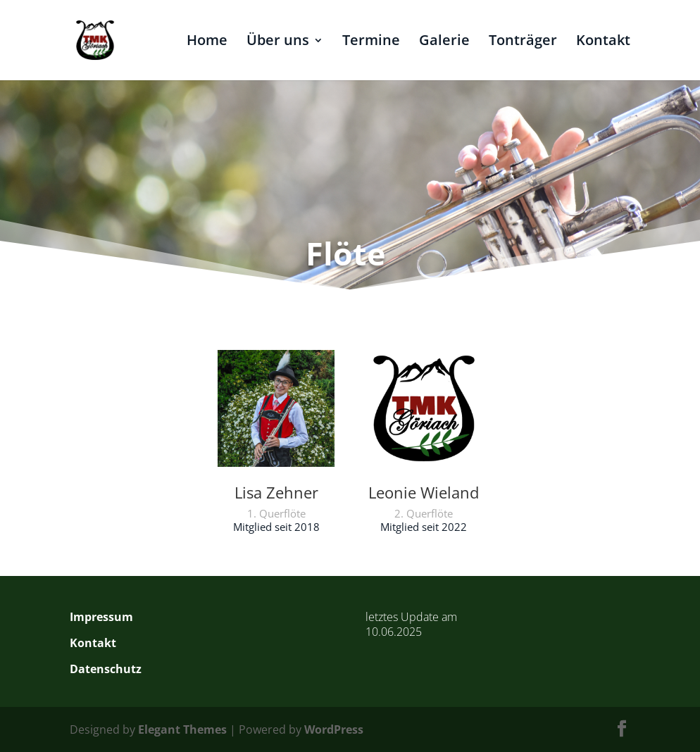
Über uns (278, 42)
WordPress (334, 729)
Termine (371, 42)
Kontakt (603, 42)
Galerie (444, 42)
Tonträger (523, 42)
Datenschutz (106, 669)
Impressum (101, 617)
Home (207, 42)
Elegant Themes (182, 729)
